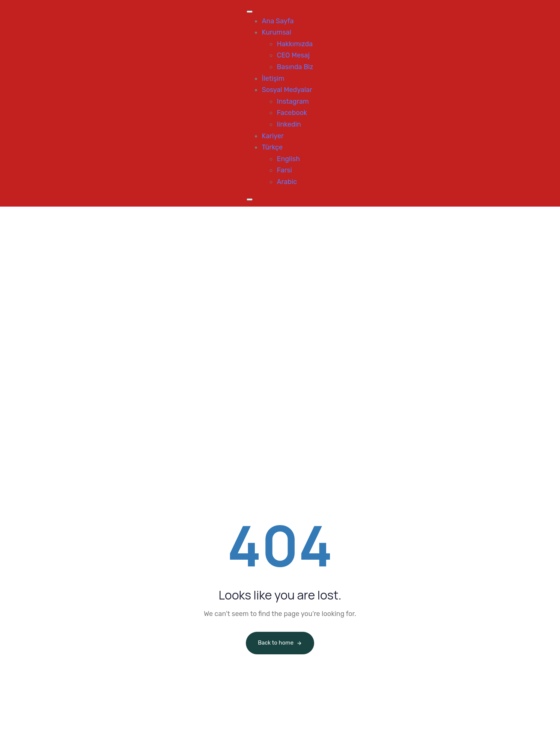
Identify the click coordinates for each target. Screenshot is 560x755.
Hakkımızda (295, 44)
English (288, 159)
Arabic (287, 182)
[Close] (250, 199)
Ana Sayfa (278, 21)
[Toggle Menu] (250, 12)
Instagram (293, 101)
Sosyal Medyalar (287, 90)
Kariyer (272, 136)
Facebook (292, 113)
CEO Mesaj (293, 55)
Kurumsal (276, 32)
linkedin (289, 124)
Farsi (284, 170)
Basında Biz (295, 67)
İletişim (273, 79)
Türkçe (272, 147)
